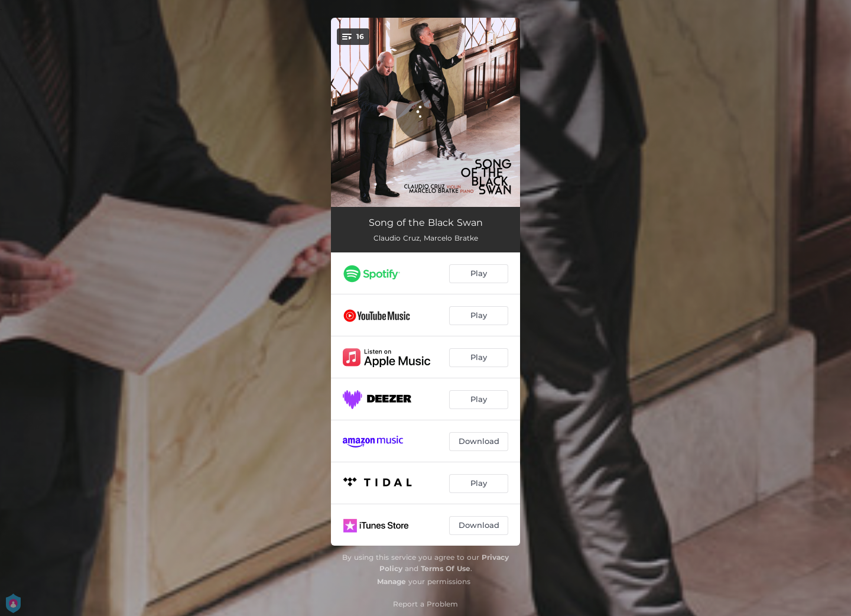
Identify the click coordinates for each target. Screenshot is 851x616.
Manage (392, 581)
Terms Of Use (446, 568)
